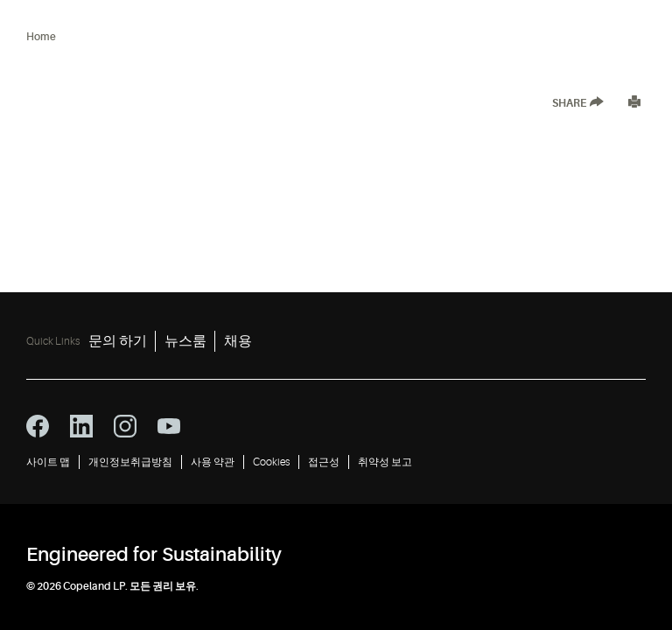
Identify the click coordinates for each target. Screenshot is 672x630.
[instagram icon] (125, 426)
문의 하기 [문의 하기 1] (118, 341)
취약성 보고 (385, 462)
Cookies (271, 462)
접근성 (324, 462)
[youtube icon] (169, 426)
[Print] (634, 104)
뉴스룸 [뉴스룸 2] (185, 341)
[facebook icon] (38, 426)
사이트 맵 (48, 462)
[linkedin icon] (81, 426)
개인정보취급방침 (130, 462)
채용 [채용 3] (238, 341)
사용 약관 (213, 462)
